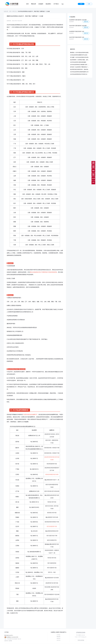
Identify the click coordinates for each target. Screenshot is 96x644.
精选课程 (73, 17)
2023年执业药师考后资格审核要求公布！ (80, 72)
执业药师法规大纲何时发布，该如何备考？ (80, 69)
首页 (27, 4)
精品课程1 (48, 4)
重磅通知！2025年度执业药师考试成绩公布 (80, 52)
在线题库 (41, 4)
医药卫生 (15, 11)
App (62, 4)
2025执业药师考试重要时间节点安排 (79, 55)
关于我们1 (56, 4)
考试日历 (58, 639)
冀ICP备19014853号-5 (9, 635)
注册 (89, 4)
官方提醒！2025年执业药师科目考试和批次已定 (81, 57)
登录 (81, 4)
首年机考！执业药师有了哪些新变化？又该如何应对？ (83, 67)
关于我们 (58, 635)
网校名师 (34, 4)
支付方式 (58, 640)
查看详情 (86, 22)
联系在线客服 (81, 640)
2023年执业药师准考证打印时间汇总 (79, 74)
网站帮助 (58, 637)
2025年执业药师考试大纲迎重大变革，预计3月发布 (82, 65)
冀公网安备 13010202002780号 (12, 637)
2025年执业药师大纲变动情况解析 (78, 62)
